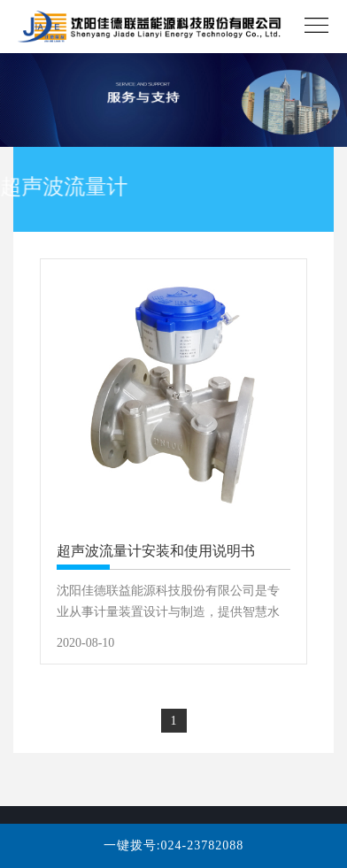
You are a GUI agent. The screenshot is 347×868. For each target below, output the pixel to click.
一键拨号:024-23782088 (174, 845)
